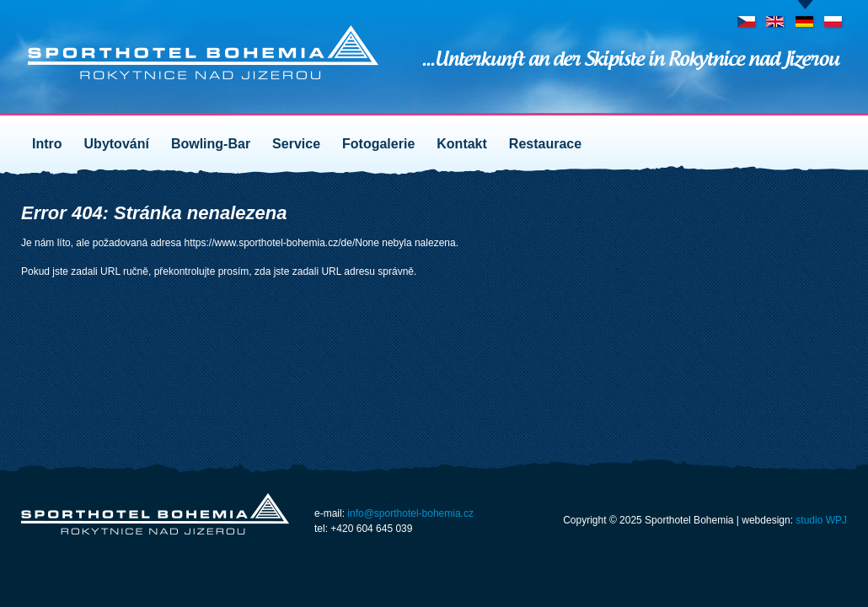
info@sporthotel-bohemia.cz (410, 513)
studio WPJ (821, 520)
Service (296, 144)
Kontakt (462, 144)
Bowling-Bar (211, 144)
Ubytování (117, 144)
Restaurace (545, 144)
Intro (47, 144)
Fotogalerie (378, 144)
